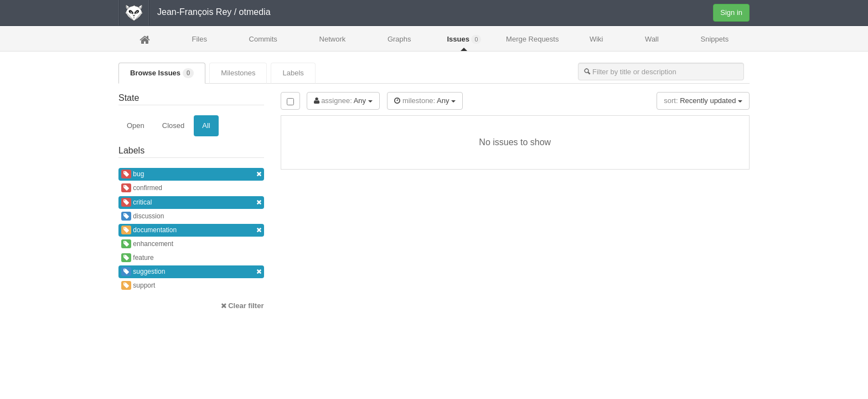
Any (343, 101)
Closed (173, 126)
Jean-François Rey (194, 12)
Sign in (731, 12)
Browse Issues (162, 73)
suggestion (191, 272)
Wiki (596, 39)
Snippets (715, 39)
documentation (191, 230)
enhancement (147, 244)
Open (136, 126)
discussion (143, 216)
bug (191, 174)
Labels (293, 73)
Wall (652, 39)
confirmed (142, 188)
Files (199, 39)
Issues (464, 39)
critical (191, 203)
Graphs (399, 39)
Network (333, 39)
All (206, 126)
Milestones (238, 73)
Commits (263, 39)
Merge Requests (532, 42)
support (138, 285)
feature (138, 258)
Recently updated (703, 101)
